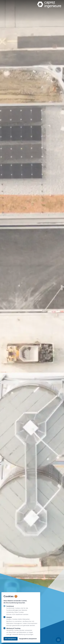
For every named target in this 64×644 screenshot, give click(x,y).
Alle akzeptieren (11, 639)
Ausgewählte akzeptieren (28, 639)
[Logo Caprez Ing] (48, 5)
